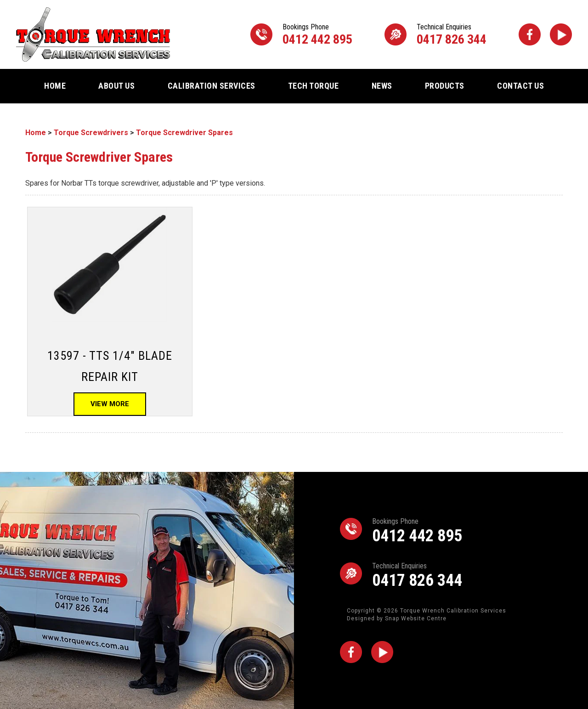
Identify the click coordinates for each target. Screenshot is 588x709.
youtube (561, 34)
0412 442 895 (317, 35)
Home (55, 86)
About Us (116, 86)
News (382, 86)
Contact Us (520, 86)
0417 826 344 (452, 35)
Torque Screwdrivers (91, 133)
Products (445, 86)
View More (110, 404)
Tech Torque (314, 86)
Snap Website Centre (416, 618)
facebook (530, 34)
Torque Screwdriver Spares (184, 133)
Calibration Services (212, 86)
